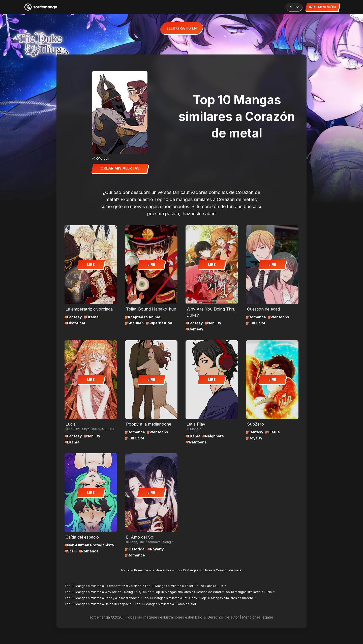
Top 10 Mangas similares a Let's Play (170, 598)
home (125, 570)
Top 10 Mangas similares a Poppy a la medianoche (102, 598)
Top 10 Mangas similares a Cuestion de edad (187, 592)
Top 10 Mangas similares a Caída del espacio (98, 604)
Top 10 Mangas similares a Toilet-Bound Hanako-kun (184, 586)
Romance (141, 570)
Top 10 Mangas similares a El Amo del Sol (165, 604)
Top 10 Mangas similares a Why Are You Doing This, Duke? (108, 592)
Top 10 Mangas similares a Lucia (248, 592)
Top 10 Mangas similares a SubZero (227, 598)
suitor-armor (162, 570)
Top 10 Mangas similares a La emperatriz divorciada (103, 586)
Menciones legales (258, 617)
